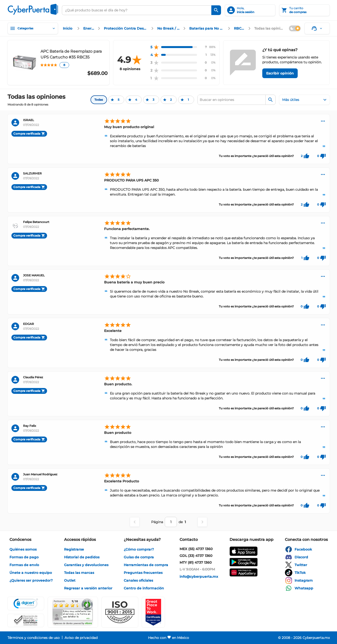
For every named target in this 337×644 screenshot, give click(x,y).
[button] (120, 612)
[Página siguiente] (202, 522)
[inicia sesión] (250, 10)
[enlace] (68, 28)
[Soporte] (317, 28)
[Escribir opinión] (280, 73)
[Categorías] (33, 28)
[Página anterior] (135, 522)
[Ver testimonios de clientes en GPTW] (153, 612)
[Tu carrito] (304, 10)
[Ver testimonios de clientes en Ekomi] (73, 612)
